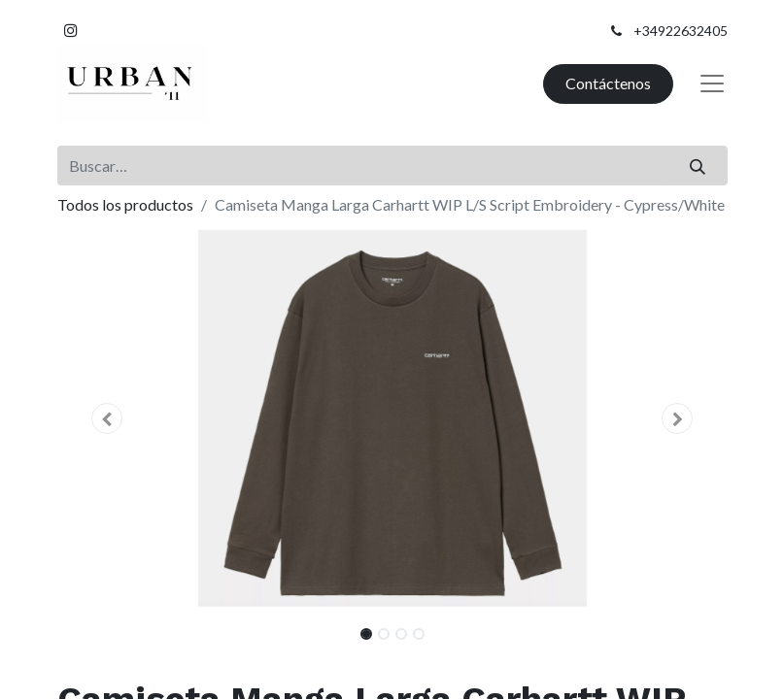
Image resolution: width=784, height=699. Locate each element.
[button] (108, 418)
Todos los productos (125, 204)
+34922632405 (681, 31)
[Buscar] (697, 165)
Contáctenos (608, 83)
